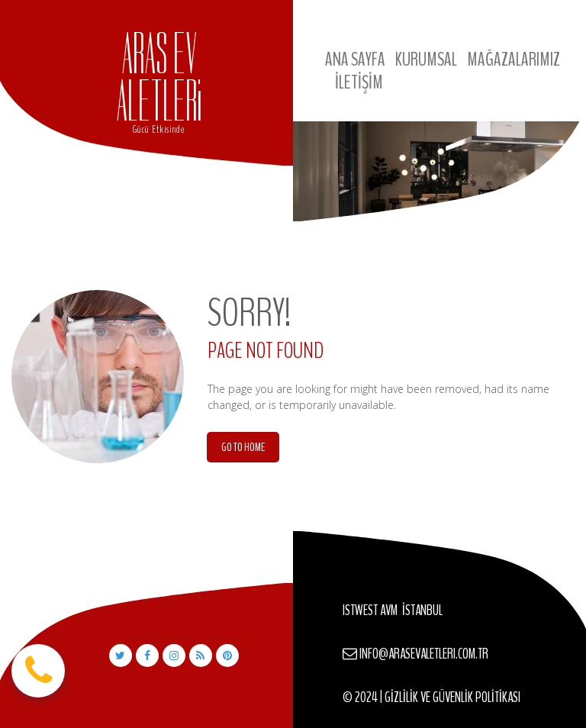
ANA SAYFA (355, 60)
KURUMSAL (426, 60)
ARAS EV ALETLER (156, 77)
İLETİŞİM (359, 82)
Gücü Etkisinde (159, 129)
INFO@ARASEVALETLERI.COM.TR (424, 654)
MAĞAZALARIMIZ (514, 60)
